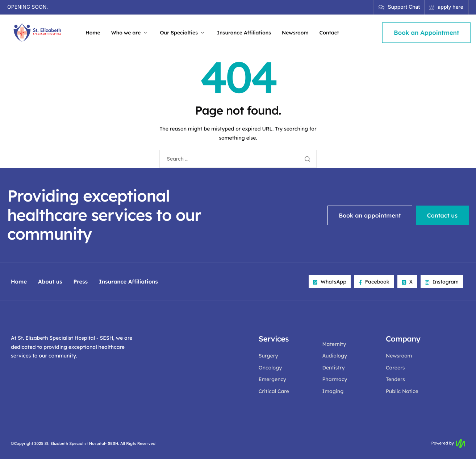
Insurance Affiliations (244, 33)
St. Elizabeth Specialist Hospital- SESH (82, 443)
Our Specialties (182, 33)
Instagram (442, 282)
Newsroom (295, 33)
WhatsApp (330, 282)
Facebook (374, 282)
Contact (329, 33)
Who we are (129, 33)
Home (93, 33)
